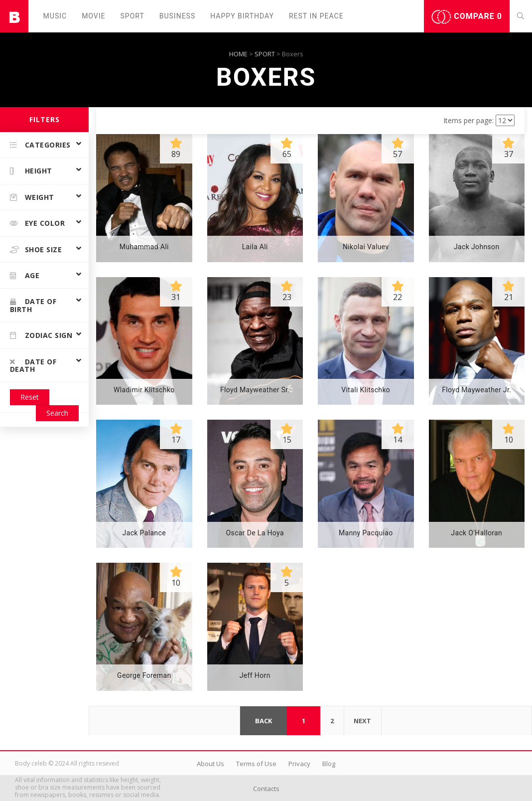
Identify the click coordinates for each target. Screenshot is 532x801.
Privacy (299, 764)
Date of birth (33, 305)
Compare (467, 17)
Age (25, 275)
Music (55, 16)
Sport (133, 16)
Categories (40, 145)
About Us (210, 764)
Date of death (33, 365)
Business (178, 16)
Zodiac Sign (41, 335)
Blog (329, 764)
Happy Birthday (242, 16)
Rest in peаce (316, 16)
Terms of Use (256, 764)
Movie (93, 16)
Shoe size (36, 249)
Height (31, 171)
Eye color (37, 223)
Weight (32, 197)
